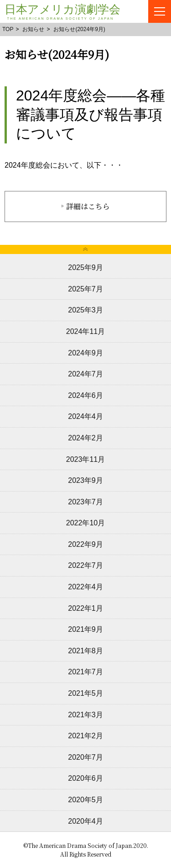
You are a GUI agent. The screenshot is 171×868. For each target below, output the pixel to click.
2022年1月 (85, 608)
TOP (8, 29)
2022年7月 (85, 565)
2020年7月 (85, 757)
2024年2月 (85, 438)
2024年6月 (85, 395)
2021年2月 (85, 736)
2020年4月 (85, 821)
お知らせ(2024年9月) (79, 29)
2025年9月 (85, 267)
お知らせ (33, 29)
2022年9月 (85, 544)
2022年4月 (85, 587)
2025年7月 (85, 289)
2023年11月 (85, 459)
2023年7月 (85, 502)
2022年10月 (85, 523)
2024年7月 (85, 374)
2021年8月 (85, 651)
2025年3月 (85, 310)
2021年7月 (85, 672)
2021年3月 (85, 715)
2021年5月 (85, 693)
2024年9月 (85, 353)
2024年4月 (85, 416)
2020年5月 (85, 800)
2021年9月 (85, 629)
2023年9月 (85, 480)
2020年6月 (85, 778)
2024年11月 (85, 331)
